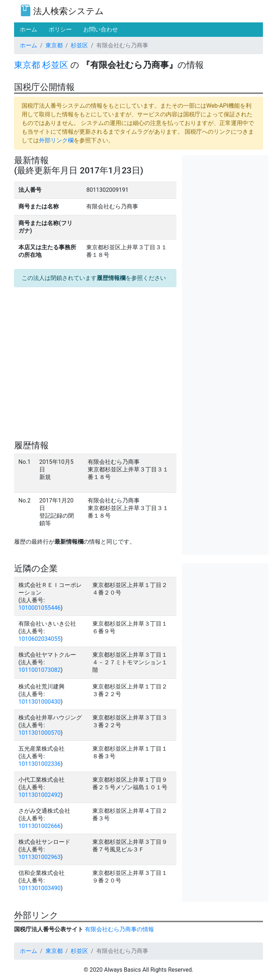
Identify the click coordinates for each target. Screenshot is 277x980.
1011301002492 (39, 795)
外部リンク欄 (56, 140)
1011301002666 (39, 826)
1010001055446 (39, 608)
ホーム (28, 45)
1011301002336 (39, 764)
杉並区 (79, 45)
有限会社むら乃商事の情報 (119, 929)
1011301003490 (39, 888)
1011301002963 (39, 857)
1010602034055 (39, 639)
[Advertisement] (225, 191)
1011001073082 (39, 670)
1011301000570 (39, 733)
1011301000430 (39, 702)
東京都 (54, 45)
